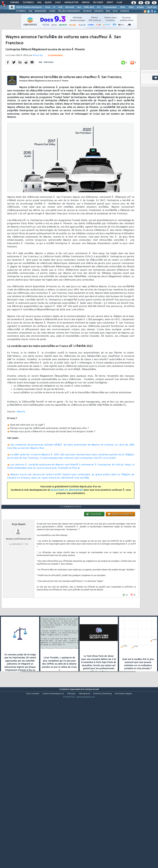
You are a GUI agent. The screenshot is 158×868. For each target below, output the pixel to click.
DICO (115, 11)
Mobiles (140, 7)
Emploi (86, 3)
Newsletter (71, 3)
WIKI (108, 11)
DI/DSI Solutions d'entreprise (29, 7)
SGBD (123, 7)
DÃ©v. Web (89, 7)
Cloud (48, 7)
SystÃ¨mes (152, 7)
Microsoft (70, 7)
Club (119, 3)
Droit (110, 3)
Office (131, 7)
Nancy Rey (38, 78)
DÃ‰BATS (99, 11)
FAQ (39, 3)
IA (54, 7)
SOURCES (87, 11)
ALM (60, 7)
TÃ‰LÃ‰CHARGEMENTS (69, 11)
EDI (99, 7)
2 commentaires (55, 79)
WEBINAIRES (41, 11)
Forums (15, 3)
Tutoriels (28, 3)
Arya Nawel (19, 593)
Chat (58, 3)
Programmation (110, 7)
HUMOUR (125, 11)
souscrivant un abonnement (67, 513)
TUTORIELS (21, 11)
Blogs (48, 3)
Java (79, 7)
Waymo (21, 435)
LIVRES (52, 11)
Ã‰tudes (98, 3)
